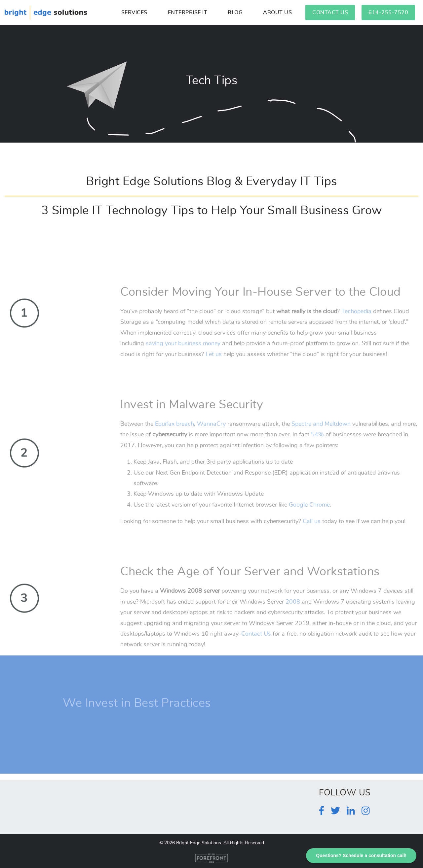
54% (317, 448)
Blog (235, 13)
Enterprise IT (188, 13)
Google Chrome (309, 518)
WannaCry (211, 437)
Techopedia (356, 324)
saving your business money (183, 356)
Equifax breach (174, 437)
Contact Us (330, 13)
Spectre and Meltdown (321, 437)
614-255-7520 (388, 13)
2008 (293, 615)
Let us (214, 367)
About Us (277, 13)
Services (134, 13)
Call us (312, 534)
